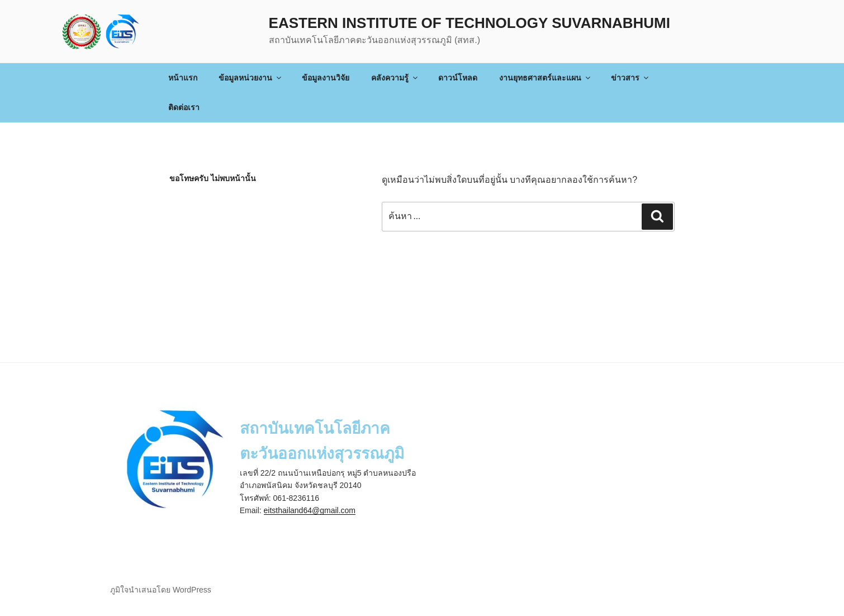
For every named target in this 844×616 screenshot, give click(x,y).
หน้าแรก (183, 78)
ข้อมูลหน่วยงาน (251, 78)
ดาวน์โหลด (458, 78)
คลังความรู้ (395, 78)
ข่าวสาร (630, 78)
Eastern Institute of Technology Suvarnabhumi (470, 23)
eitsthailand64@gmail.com (310, 510)
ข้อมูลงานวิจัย (326, 78)
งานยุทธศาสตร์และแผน (546, 78)
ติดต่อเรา (184, 107)
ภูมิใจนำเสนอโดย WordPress (161, 590)
